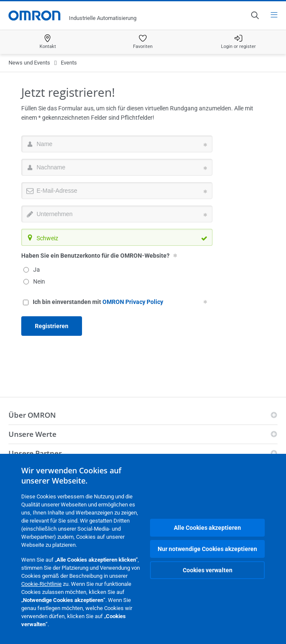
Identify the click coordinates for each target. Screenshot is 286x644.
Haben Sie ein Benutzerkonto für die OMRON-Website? (95, 256)
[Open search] (255, 15)
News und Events (29, 63)
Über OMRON (32, 415)
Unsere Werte (33, 434)
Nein (34, 281)
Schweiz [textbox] (47, 238)
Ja (32, 270)
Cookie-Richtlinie (41, 584)
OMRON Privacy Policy (133, 302)
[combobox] (117, 237)
